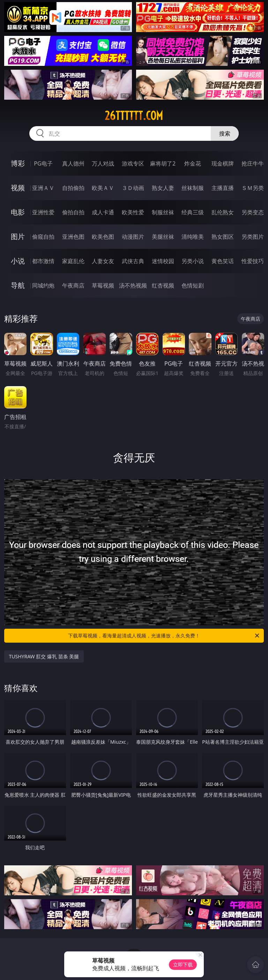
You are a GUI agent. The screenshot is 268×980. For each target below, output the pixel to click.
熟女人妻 (163, 188)
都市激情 (43, 261)
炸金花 (193, 163)
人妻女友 (103, 261)
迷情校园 (163, 261)
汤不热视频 (133, 285)
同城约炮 (43, 285)
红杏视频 (163, 285)
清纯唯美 (193, 237)
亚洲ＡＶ (43, 188)
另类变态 (253, 212)
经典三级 (193, 212)
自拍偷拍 (73, 188)
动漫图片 (133, 237)
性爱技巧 (253, 261)
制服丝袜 (163, 212)
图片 (18, 236)
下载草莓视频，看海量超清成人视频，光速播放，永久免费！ (164, 636)
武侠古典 (133, 261)
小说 (18, 261)
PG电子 (43, 163)
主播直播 (223, 188)
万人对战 (103, 163)
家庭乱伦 (73, 261)
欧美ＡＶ (103, 188)
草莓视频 (103, 285)
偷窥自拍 (43, 237)
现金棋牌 (223, 163)
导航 (18, 285)
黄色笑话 (223, 261)
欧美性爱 (133, 212)
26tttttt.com (134, 116)
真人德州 (73, 163)
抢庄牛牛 (253, 163)
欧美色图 (103, 237)
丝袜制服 (193, 188)
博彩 (18, 163)
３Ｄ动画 (133, 188)
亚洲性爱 (43, 212)
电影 (18, 212)
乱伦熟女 (223, 212)
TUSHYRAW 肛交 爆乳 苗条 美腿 (44, 656)
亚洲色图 (73, 237)
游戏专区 (133, 163)
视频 (18, 188)
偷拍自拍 (73, 212)
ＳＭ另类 (253, 188)
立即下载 (183, 964)
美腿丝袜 (163, 237)
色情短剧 (193, 285)
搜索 (225, 133)
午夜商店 (73, 285)
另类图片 (253, 237)
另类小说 (193, 261)
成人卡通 (103, 212)
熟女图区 (223, 237)
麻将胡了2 (163, 163)
